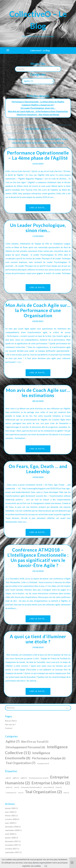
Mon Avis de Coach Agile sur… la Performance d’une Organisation (38, 111)
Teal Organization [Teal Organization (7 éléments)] (21, 763)
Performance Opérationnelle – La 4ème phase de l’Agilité (38, 102)
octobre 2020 (11, 819)
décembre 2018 (12, 827)
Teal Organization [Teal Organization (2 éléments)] (43, 792)
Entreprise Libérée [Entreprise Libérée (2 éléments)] (51, 783)
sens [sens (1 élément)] (21, 793)
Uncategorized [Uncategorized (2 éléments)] (43, 763)
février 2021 (10, 816)
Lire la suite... (38, 208)
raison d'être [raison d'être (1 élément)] (49, 787)
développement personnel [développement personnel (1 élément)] (39, 778)
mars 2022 (9, 812)
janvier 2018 (10, 838)
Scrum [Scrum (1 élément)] (59, 787)
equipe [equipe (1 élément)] (9, 787)
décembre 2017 (12, 841)
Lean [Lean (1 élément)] (17, 787)
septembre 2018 (12, 830)
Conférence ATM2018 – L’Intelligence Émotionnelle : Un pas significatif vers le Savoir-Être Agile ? (38, 557)
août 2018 (9, 834)
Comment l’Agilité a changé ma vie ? (38, 105)
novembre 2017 (12, 845)
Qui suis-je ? (10, 724)
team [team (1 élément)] (66, 793)
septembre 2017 (12, 852)
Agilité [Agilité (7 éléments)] (13, 741)
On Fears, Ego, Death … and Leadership (38, 469)
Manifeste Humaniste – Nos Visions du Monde (38, 115)
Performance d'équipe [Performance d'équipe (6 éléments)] (49, 758)
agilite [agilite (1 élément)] (16, 778)
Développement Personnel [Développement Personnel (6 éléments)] (25, 747)
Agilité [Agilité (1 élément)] (24, 778)
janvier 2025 (10, 808)
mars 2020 (9, 823)
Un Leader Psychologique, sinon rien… (38, 108)
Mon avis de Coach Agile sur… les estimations (38, 393)
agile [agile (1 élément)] (8, 778)
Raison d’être (11, 721)
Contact (9, 728)
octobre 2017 (11, 849)
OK (46, 866)
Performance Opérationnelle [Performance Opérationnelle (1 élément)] (31, 787)
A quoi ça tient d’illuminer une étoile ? (38, 639)
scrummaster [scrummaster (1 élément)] (11, 793)
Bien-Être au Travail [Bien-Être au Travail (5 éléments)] (35, 742)
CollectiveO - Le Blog (40, 50)
